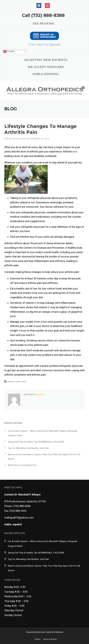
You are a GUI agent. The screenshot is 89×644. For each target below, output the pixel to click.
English (9, 51)
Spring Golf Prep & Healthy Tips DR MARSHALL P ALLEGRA (36, 442)
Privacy (38, 639)
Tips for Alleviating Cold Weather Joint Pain (28, 448)
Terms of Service (50, 639)
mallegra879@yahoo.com (19, 518)
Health (18, 382)
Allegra (21, 139)
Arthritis (11, 382)
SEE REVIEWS (43, 24)
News (24, 382)
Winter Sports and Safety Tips (22, 465)
